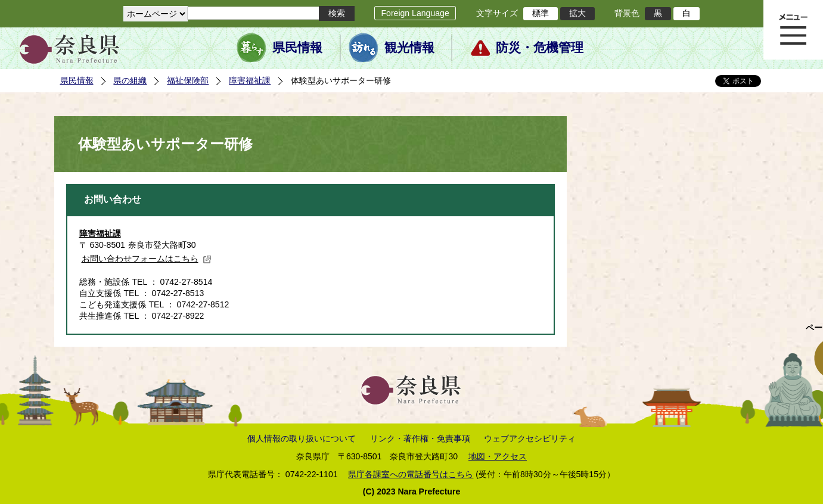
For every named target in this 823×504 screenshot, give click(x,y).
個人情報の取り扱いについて (302, 438)
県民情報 (297, 48)
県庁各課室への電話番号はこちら (411, 474)
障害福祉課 (250, 80)
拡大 (577, 13)
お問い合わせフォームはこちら (147, 259)
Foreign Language (415, 13)
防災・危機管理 (540, 48)
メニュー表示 (793, 30)
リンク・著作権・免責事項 (420, 438)
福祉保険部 (188, 80)
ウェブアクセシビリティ (530, 438)
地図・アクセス (498, 456)
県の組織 (130, 80)
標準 (541, 13)
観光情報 (409, 48)
